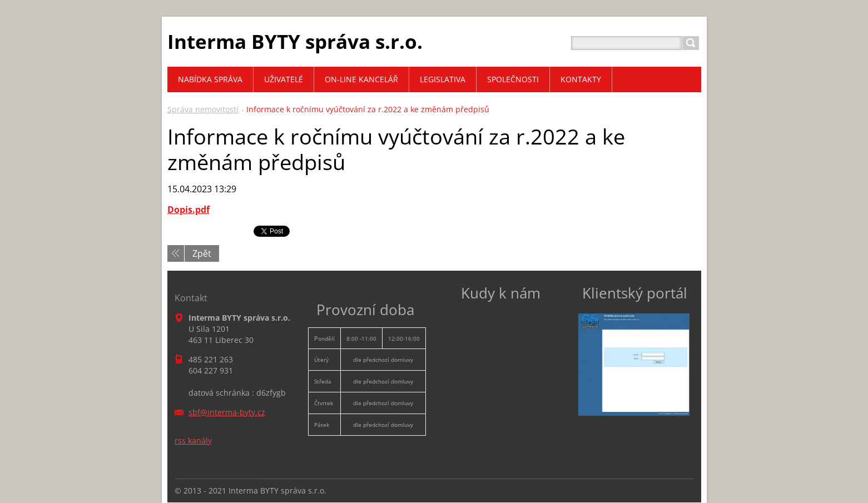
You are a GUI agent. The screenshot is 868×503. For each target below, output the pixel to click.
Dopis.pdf (189, 210)
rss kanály (193, 440)
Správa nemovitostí (203, 109)
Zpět (202, 253)
